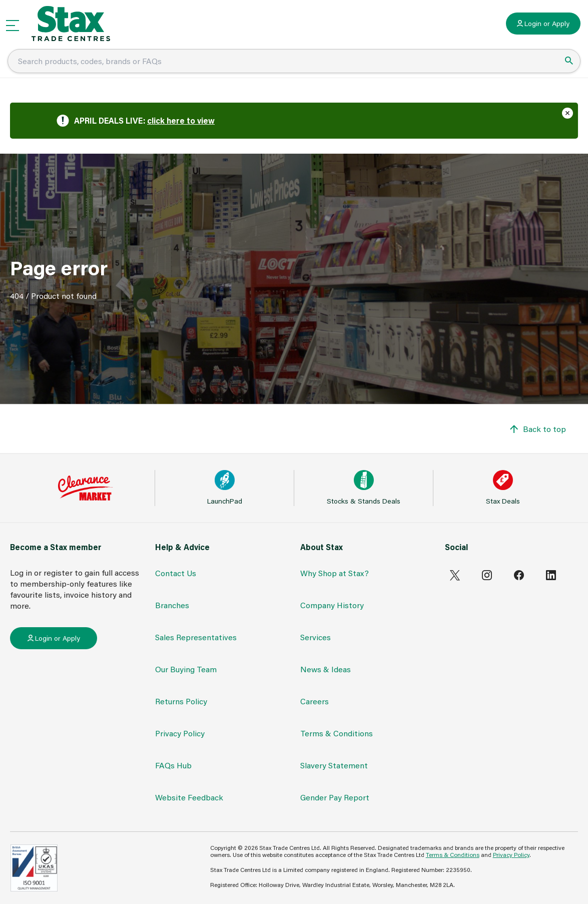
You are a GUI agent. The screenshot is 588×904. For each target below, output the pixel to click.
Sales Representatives (196, 637)
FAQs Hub (173, 765)
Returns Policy (181, 701)
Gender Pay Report (335, 797)
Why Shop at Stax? (335, 573)
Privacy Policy (180, 733)
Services (316, 637)
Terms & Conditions (337, 733)
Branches (172, 605)
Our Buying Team (186, 669)
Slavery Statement (334, 765)
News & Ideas (326, 669)
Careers (315, 701)
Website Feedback (189, 797)
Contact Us (176, 573)
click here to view (181, 120)
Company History (332, 605)
